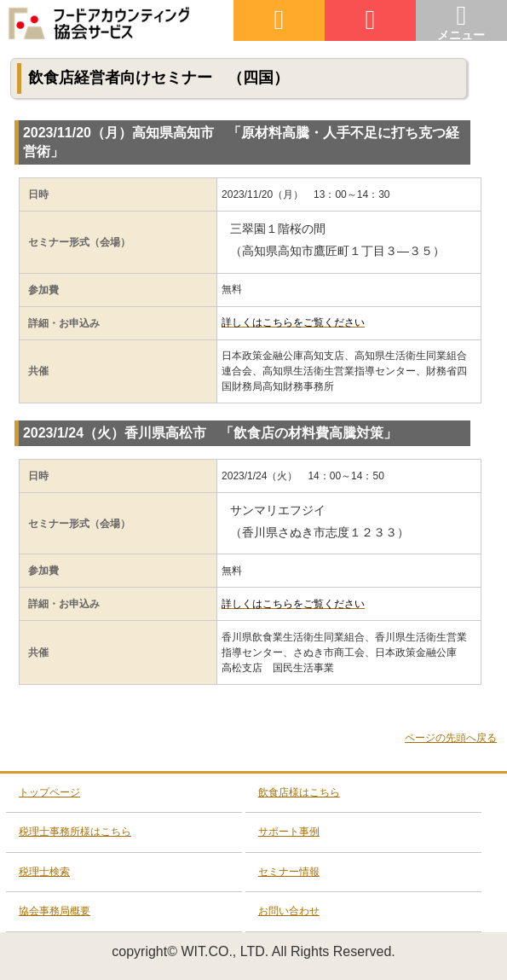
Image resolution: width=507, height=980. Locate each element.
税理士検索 (44, 872)
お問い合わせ (289, 911)
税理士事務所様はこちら (75, 832)
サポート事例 (289, 832)
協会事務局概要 (55, 911)
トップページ (49, 792)
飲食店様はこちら (299, 792)
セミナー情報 (289, 872)
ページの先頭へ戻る (451, 738)
